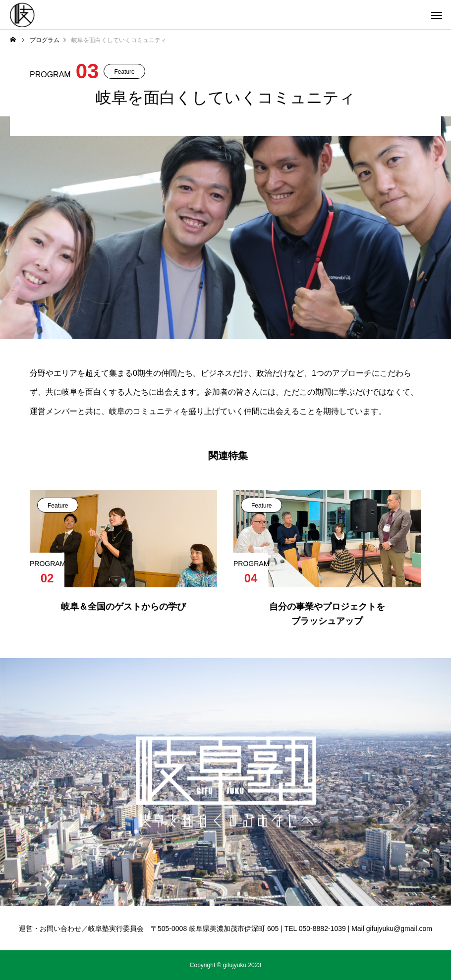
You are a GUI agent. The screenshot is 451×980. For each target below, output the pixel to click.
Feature (124, 72)
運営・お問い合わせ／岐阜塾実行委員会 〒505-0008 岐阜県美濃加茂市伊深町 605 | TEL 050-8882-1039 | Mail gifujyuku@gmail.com (225, 928)
